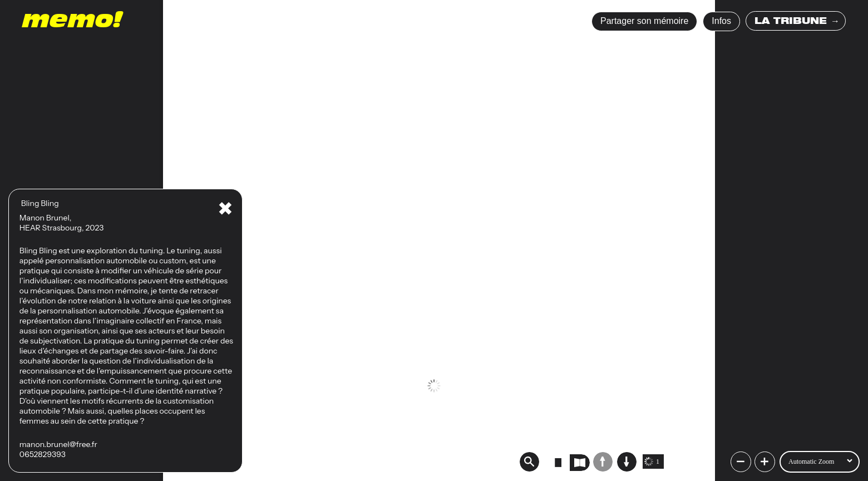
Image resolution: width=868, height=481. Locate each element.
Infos (721, 21)
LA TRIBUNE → (797, 22)
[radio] (558, 463)
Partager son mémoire (644, 21)
